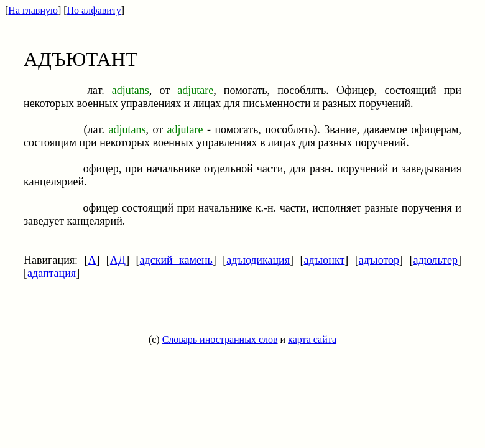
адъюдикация (258, 260)
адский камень (176, 260)
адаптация (52, 273)
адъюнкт (324, 260)
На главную (33, 10)
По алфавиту (94, 10)
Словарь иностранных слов (220, 339)
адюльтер (435, 260)
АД (118, 260)
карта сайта (312, 339)
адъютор (379, 260)
